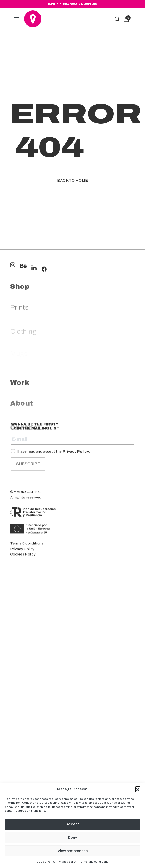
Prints (19, 383)
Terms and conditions (94, 862)
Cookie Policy (46, 862)
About (22, 479)
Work (20, 454)
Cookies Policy (23, 617)
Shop (20, 358)
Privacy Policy (76, 514)
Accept (73, 824)
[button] (138, 789)
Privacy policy (67, 862)
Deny (72, 838)
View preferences (73, 851)
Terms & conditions (27, 606)
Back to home (73, 180)
